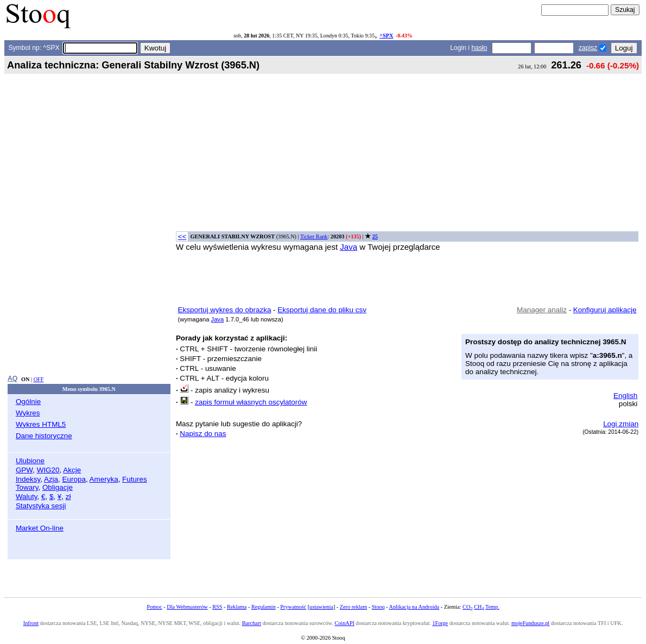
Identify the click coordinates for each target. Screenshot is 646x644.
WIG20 (48, 470)
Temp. (492, 607)
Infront (31, 623)
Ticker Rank (314, 236)
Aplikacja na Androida (414, 607)
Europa (74, 479)
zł (68, 497)
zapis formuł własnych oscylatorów (251, 402)
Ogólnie (28, 402)
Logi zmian (621, 424)
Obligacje (58, 487)
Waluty (27, 497)
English (625, 396)
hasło (479, 48)
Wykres (28, 413)
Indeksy (28, 479)
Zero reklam (353, 607)
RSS (217, 607)
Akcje (72, 470)
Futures (135, 479)
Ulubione (30, 461)
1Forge (440, 623)
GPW (24, 470)
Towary (27, 487)
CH (479, 607)
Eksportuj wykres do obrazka (225, 310)
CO (467, 607)
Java (349, 247)
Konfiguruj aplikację (605, 310)
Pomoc (154, 607)
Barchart (252, 623)
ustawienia (321, 607)
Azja (51, 479)
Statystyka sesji (41, 506)
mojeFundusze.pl (530, 623)
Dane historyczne (44, 436)
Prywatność (293, 607)
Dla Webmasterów (187, 607)
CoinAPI (344, 623)
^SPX (386, 36)
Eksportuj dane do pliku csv (322, 310)
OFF (39, 379)
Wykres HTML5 (41, 424)
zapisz (588, 48)
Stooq (378, 607)
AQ (12, 378)
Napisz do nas (203, 434)
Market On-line (40, 528)
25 (375, 236)
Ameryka (104, 479)
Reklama (237, 607)
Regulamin (264, 607)
